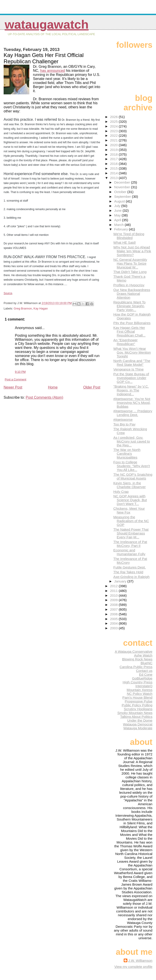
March (119, 225)
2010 (114, 595)
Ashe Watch (143, 655)
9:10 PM (20, 372)
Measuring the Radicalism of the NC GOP (131, 521)
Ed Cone (146, 674)
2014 (114, 173)
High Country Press (137, 682)
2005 (114, 619)
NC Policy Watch (140, 694)
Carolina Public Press (136, 667)
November (123, 187)
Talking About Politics (136, 717)
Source (8, 293)
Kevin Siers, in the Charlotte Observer (129, 485)
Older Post (92, 387)
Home (53, 387)
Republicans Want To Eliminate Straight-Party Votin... (129, 306)
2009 (114, 600)
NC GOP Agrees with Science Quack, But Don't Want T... (130, 500)
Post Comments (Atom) (44, 397)
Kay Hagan (41, 308)
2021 (114, 140)
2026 (114, 117)
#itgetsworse (123, 420)
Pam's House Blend (137, 697)
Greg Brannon (23, 308)
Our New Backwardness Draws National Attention (132, 294)
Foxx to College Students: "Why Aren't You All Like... (132, 466)
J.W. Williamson (140, 961)
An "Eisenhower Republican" (126, 342)
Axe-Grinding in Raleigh (131, 577)
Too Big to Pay (124, 424)
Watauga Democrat (138, 724)
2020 (114, 145)
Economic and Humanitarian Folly (129, 552)
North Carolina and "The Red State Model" (132, 363)
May (118, 215)
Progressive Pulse (139, 701)
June (118, 210)
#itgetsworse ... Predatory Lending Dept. (133, 413)
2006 (114, 614)
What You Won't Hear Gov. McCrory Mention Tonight (132, 352)
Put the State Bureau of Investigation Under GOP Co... (131, 378)
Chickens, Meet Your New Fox (129, 510)
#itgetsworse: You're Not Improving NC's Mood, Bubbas (132, 403)
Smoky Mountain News (135, 713)
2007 (114, 609)
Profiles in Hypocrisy (129, 285)
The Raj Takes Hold (128, 572)
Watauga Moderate (138, 728)
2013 (114, 178)
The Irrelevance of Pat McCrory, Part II (130, 544)
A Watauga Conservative (134, 651)
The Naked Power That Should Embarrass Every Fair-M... (131, 533)
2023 (114, 131)
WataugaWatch (47, 24)
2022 (114, 135)
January (121, 581)
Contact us (144, 671)
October (121, 192)
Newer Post (13, 387)
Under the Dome (140, 720)
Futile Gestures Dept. (130, 567)
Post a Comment (15, 379)
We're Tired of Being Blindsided (129, 236)
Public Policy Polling (137, 705)
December (123, 182)
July (118, 206)
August (120, 201)
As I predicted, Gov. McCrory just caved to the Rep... (132, 441)
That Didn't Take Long (130, 272)
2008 (114, 605)
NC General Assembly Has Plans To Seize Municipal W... (130, 263)
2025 (114, 122)
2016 (114, 164)
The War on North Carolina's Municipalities (127, 454)
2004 (114, 623)
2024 (114, 126)
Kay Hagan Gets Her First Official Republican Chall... (129, 331)
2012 (114, 586)
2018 (114, 154)
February (122, 229)
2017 (114, 159)
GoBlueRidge (142, 678)
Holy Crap (121, 492)
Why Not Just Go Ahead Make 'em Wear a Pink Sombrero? (132, 251)
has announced (52, 71)
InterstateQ (144, 686)
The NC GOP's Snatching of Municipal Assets (133, 476)
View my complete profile (133, 967)
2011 (114, 591)
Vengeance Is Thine (128, 369)
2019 (114, 150)
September (123, 197)
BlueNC (147, 663)
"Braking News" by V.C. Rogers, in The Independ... (131, 390)
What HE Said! (125, 242)
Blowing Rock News (137, 659)
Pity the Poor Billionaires (132, 323)
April (118, 220)
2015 (114, 168)
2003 (114, 628)
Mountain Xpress (140, 690)
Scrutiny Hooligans (138, 709)
